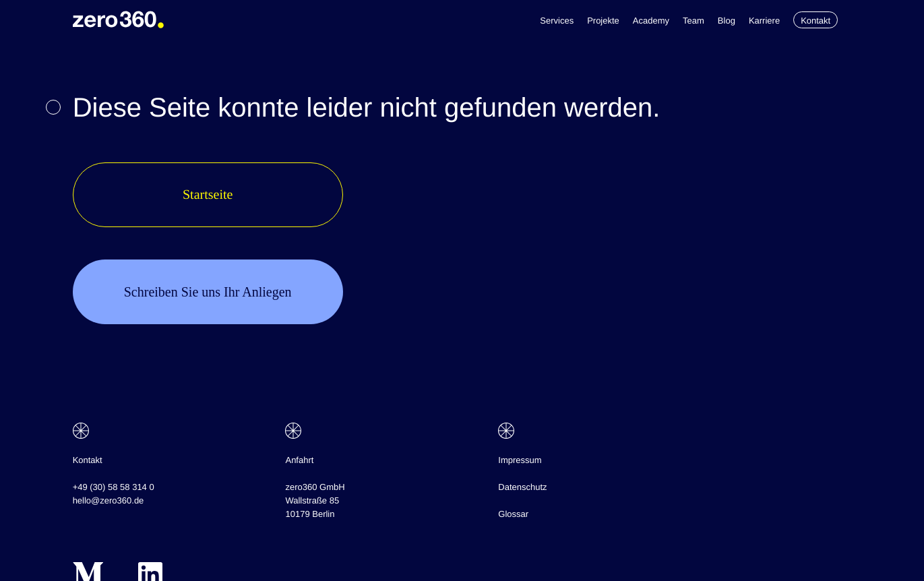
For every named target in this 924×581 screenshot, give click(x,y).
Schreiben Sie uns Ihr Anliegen (208, 292)
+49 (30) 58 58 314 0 (114, 487)
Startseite (208, 195)
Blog (727, 21)
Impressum (520, 460)
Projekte (603, 21)
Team (694, 21)
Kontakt (815, 21)
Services (557, 21)
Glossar (513, 514)
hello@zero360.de (109, 500)
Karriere (764, 21)
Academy (651, 21)
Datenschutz (522, 487)
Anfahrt (299, 460)
